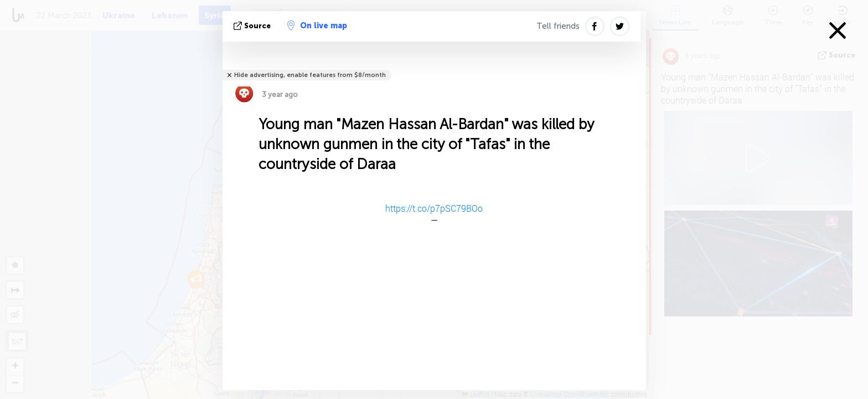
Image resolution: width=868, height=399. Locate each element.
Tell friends (558, 26)
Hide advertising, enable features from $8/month (310, 75)
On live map (317, 25)
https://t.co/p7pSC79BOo (434, 208)
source (253, 26)
